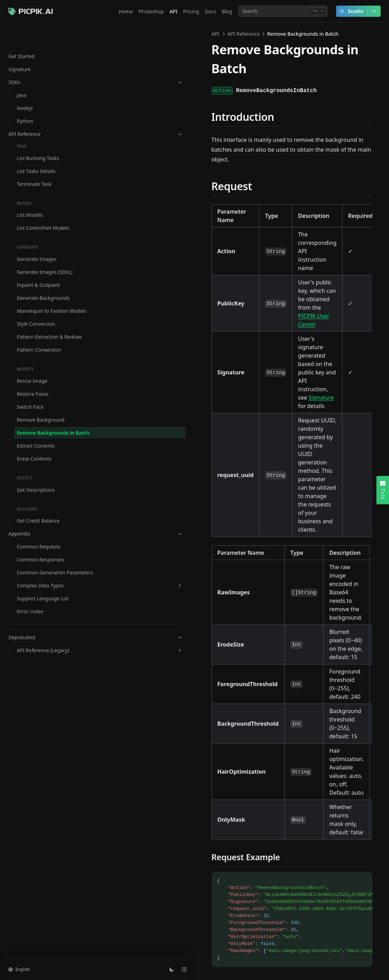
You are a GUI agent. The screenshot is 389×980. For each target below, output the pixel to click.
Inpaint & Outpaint (38, 263)
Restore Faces (33, 386)
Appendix (43, 533)
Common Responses (40, 559)
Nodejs (25, 86)
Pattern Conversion (39, 342)
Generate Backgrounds (43, 275)
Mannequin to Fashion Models (43, 292)
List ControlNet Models (43, 205)
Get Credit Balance (38, 520)
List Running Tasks (38, 136)
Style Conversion (36, 309)
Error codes (30, 618)
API (110, 34)
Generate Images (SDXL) (45, 250)
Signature (20, 47)
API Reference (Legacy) (47, 661)
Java (22, 73)
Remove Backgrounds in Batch (46, 429)
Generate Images (37, 237)
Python (25, 99)
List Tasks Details (36, 149)
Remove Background (41, 412)
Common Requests (39, 546)
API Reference (43, 112)
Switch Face (30, 399)
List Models (30, 192)
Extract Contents (36, 445)
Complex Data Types (47, 592)
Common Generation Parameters (41, 576)
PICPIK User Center (221, 229)
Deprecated (43, 644)
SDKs (43, 60)
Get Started (22, 34)
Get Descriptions (36, 489)
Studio (358, 11)
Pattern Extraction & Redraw (40, 325)
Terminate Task (34, 162)
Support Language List (43, 605)
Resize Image (32, 373)
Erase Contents (34, 458)
